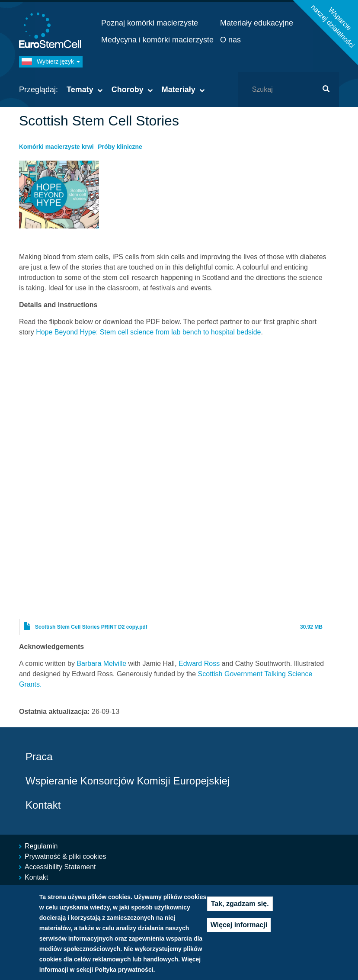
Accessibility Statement (60, 867)
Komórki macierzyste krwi (56, 147)
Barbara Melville (101, 664)
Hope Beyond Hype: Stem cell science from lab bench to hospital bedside (148, 332)
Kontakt (43, 805)
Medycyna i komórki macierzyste (157, 40)
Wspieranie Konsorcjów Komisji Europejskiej (128, 781)
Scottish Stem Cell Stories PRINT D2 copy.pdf (91, 627)
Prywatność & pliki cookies (66, 856)
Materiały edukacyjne (257, 23)
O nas (230, 40)
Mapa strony (44, 888)
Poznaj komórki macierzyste (150, 23)
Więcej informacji (239, 932)
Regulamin (41, 846)
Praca (39, 757)
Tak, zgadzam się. (240, 911)
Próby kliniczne (120, 147)
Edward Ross (199, 664)
